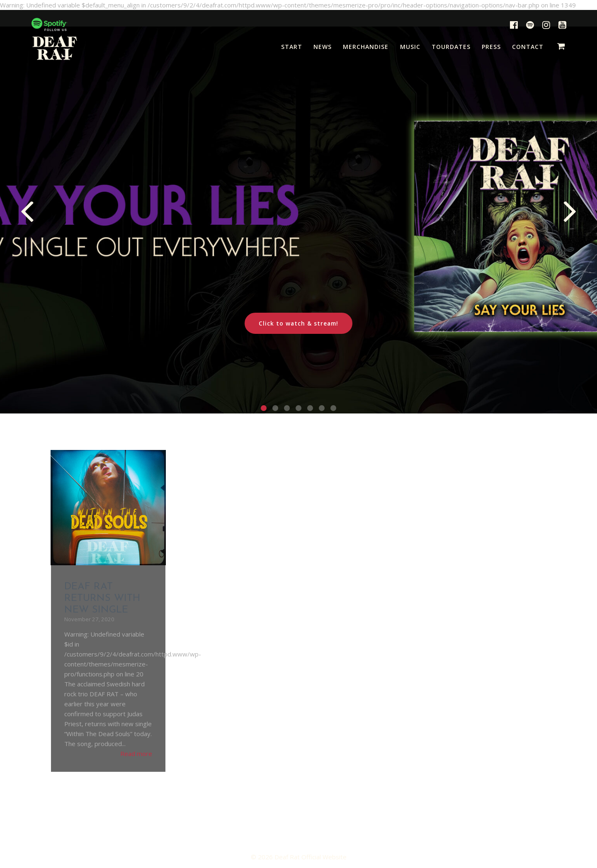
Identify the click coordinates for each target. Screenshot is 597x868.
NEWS (323, 47)
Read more (136, 754)
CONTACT (528, 47)
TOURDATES (451, 47)
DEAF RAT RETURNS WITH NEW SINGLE (102, 598)
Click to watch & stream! (298, 323)
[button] (264, 408)
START (292, 47)
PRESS (491, 47)
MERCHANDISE (366, 47)
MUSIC (410, 47)
